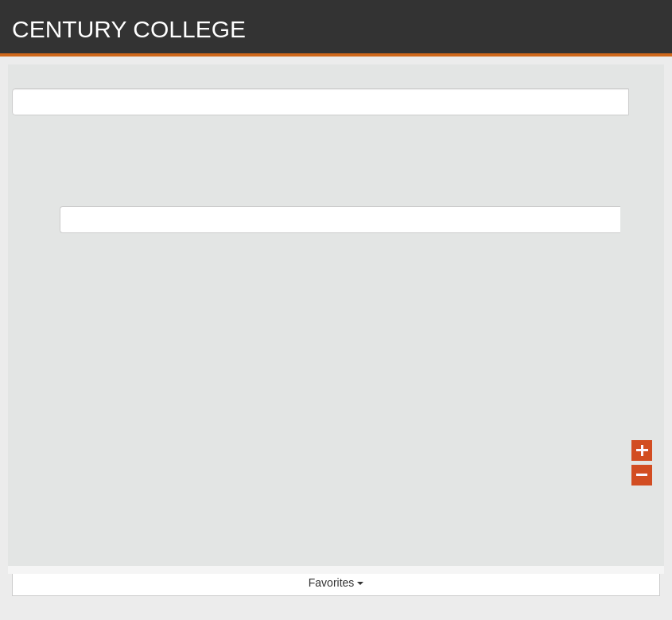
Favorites (336, 583)
